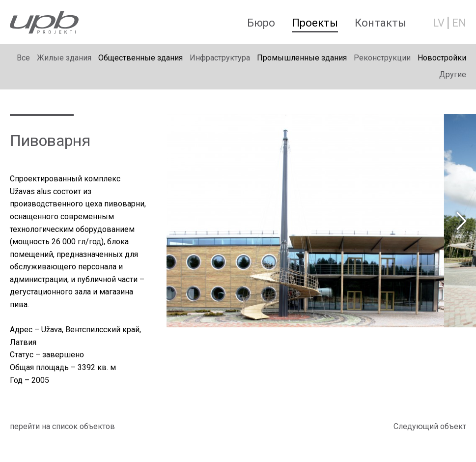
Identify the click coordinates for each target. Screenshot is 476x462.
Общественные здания (140, 58)
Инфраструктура (220, 58)
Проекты (315, 23)
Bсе (23, 58)
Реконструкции (382, 58)
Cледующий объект (430, 426)
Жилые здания (64, 58)
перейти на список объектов (62, 426)
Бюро (261, 23)
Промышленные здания (302, 58)
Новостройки (442, 58)
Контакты (380, 23)
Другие (453, 74)
